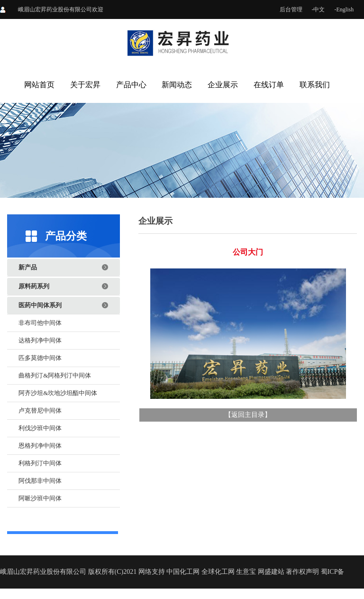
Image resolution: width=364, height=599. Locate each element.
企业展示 (223, 85)
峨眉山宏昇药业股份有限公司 (55, 9)
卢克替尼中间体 (40, 410)
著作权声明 (302, 572)
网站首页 (39, 85)
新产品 (28, 267)
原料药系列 (34, 286)
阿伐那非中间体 (40, 481)
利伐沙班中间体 (40, 428)
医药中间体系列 (40, 305)
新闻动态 (177, 85)
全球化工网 (218, 572)
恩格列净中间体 (40, 446)
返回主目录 (248, 415)
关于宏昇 (85, 85)
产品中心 (131, 85)
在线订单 (269, 85)
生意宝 (246, 572)
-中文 (318, 9)
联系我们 (315, 85)
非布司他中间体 (40, 323)
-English (344, 9)
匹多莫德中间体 (40, 358)
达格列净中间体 (40, 340)
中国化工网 (183, 572)
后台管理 (291, 9)
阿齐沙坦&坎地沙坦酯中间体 (58, 393)
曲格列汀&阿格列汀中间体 (55, 375)
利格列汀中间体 (40, 463)
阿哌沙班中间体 (40, 498)
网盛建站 (271, 572)
